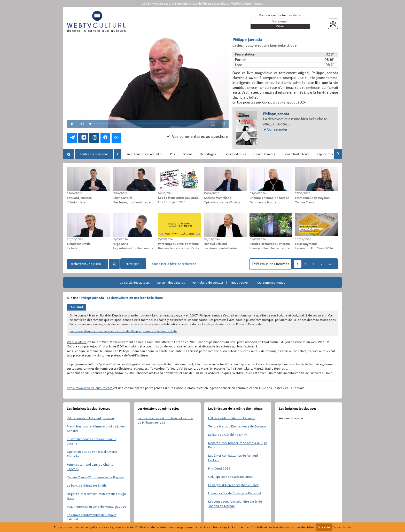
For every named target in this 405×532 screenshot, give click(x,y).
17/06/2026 (120, 193)
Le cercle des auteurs (135, 283)
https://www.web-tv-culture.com (90, 388)
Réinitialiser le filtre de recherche (173, 264)
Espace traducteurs (296, 154)
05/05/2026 (258, 239)
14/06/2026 (166, 193)
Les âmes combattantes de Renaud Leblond (92, 517)
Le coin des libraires (171, 283)
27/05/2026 (303, 193)
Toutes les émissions (94, 154)
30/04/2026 (303, 239)
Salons (188, 154)
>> (330, 264)
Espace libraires (264, 154)
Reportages (208, 154)
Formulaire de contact (208, 283)
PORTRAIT (77, 307)
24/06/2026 (75, 193)
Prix (173, 154)
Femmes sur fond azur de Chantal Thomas (91, 467)
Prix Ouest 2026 (219, 468)
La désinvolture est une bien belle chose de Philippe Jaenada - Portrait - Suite (123, 331)
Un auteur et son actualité (144, 154)
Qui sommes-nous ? (271, 283)
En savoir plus (342, 527)
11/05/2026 (165, 239)
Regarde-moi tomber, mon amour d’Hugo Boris (96, 496)
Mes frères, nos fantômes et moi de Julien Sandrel (96, 428)
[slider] (143, 124)
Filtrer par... (133, 264)
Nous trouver (240, 283)
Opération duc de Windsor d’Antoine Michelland (92, 454)
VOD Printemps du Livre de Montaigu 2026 (96, 507)
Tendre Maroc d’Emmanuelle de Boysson (96, 477)
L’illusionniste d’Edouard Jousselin (90, 418)
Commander (277, 129)
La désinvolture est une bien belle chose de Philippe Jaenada (184, 3)
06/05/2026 (212, 239)
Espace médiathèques (332, 154)
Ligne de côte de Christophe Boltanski (235, 493)
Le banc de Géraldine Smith (86, 485)
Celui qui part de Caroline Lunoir (231, 477)
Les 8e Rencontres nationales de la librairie (92, 441)
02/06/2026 (258, 193)
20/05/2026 (75, 239)
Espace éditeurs (235, 154)
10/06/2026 (212, 193)
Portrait (258, 3)
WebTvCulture (241, 3)
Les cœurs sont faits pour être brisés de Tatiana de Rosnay (235, 504)
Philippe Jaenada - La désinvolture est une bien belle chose (122, 298)
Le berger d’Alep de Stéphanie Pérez (233, 485)
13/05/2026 (120, 239)
